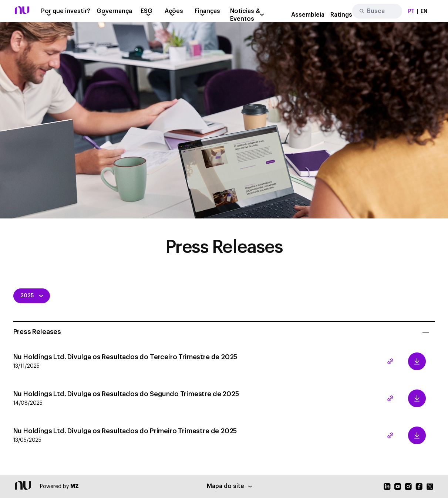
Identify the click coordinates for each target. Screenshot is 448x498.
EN (424, 11)
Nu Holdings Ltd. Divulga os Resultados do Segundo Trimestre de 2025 (184, 399)
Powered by (59, 486)
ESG (146, 11)
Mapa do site (230, 486)
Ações (174, 11)
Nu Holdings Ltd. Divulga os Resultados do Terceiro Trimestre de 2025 (184, 362)
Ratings (341, 15)
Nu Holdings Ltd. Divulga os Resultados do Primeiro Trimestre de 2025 (184, 436)
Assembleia (308, 15)
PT (411, 11)
